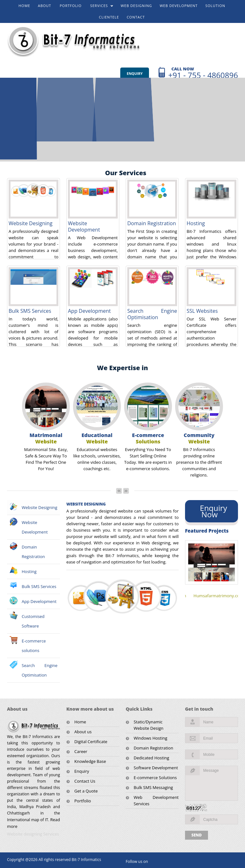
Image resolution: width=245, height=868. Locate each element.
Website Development (84, 226)
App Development (89, 311)
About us (83, 732)
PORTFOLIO (71, 6)
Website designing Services (33, 834)
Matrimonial (46, 438)
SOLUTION (215, 6)
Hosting (196, 223)
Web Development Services (156, 800)
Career (81, 751)
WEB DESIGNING (136, 6)
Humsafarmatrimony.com (219, 596)
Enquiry (135, 73)
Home (80, 722)
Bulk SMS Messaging (153, 787)
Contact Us (85, 781)
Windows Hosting (150, 738)
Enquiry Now (212, 511)
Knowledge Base (90, 761)
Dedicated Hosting (151, 758)
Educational (97, 438)
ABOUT (45, 6)
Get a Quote (86, 791)
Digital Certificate (91, 742)
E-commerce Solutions (155, 778)
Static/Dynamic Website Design (148, 725)
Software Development (156, 768)
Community (199, 438)
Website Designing (30, 223)
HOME (24, 6)
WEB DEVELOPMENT (178, 6)
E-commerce (148, 438)
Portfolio (83, 801)
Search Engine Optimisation (152, 314)
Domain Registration (152, 223)
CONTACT (136, 17)
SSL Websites (202, 311)
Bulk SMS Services (30, 311)
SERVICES (100, 7)
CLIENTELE (109, 17)
